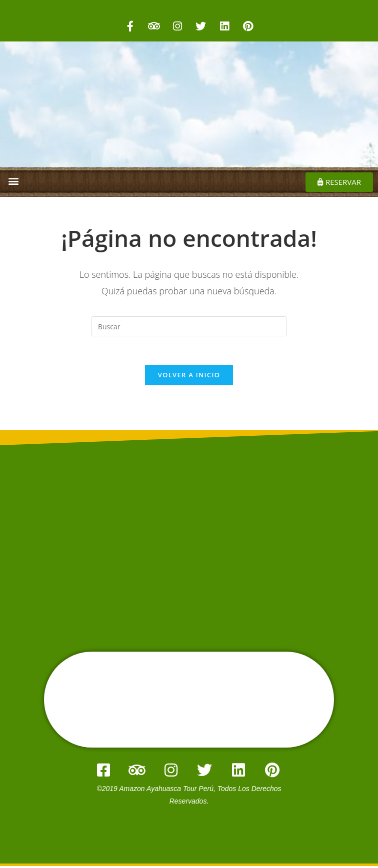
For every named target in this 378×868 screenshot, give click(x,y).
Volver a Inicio (189, 377)
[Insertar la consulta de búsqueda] (189, 326)
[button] (13, 181)
